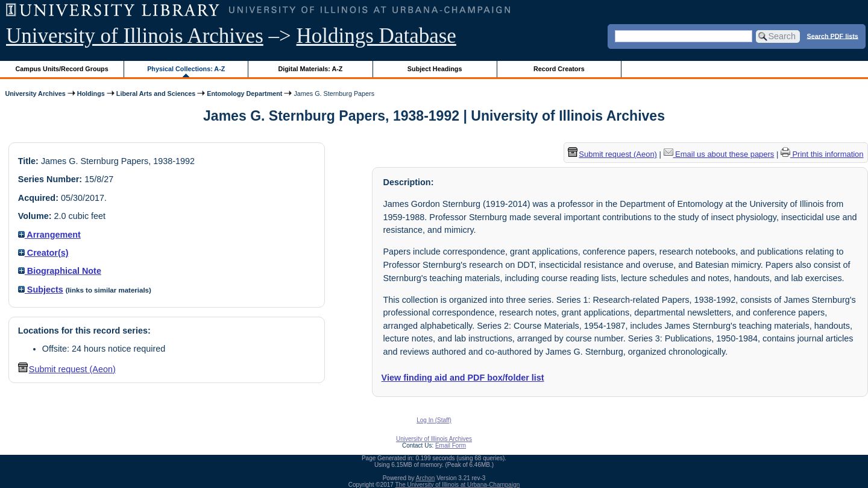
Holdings (91, 93)
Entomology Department (244, 93)
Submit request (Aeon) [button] (67, 369)
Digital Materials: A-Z (310, 69)
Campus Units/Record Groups (62, 69)
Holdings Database (376, 36)
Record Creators (559, 69)
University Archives (35, 93)
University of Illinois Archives (135, 36)
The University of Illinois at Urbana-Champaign (458, 485)
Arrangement (49, 235)
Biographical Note (60, 271)
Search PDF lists (833, 36)
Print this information (822, 154)
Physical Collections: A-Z (186, 69)
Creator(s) (43, 253)
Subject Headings (435, 69)
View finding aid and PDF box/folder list (463, 378)
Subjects (41, 290)
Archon (426, 478)
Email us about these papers (719, 154)
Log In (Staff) (434, 420)
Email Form (451, 445)
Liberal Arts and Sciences (156, 93)
